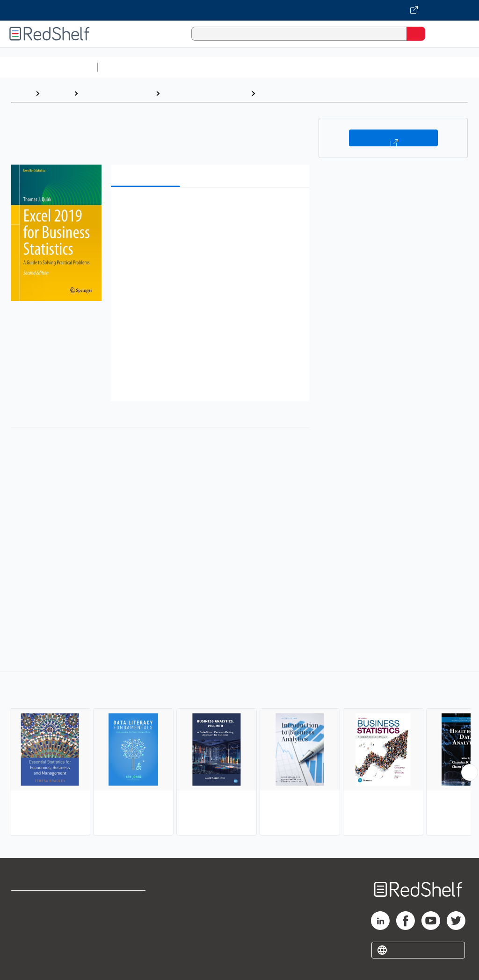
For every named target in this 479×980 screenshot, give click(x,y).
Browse (57, 93)
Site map (26, 963)
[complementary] (239, 755)
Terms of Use (123, 902)
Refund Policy (123, 922)
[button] (209, 209)
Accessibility (122, 943)
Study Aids (126, 67)
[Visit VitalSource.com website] (239, 10)
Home (21, 93)
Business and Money (117, 93)
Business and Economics (363, 67)
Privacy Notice (35, 943)
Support (24, 922)
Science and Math (183, 67)
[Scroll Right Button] (470, 772)
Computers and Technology (267, 67)
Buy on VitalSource (393, 138)
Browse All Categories (49, 67)
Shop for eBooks (39, 902)
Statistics (276, 93)
